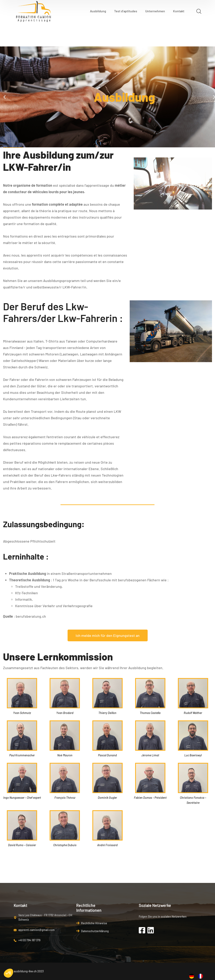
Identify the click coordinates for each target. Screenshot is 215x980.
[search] (199, 11)
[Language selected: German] (198, 975)
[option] (201, 976)
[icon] (143, 930)
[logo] (34, 10)
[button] (5, 97)
